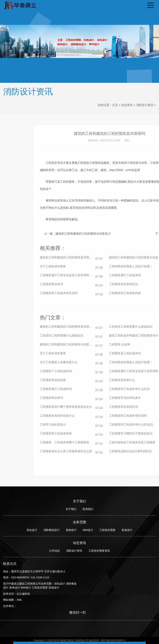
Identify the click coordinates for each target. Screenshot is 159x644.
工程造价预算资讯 (99, 551)
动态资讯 (127, 105)
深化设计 (32, 530)
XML (19, 600)
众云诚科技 (23, 594)
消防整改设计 (52, 530)
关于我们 (71, 509)
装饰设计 (71, 530)
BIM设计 (88, 530)
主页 (115, 105)
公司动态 (54, 551)
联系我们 (88, 509)
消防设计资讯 (145, 105)
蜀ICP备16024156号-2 (113, 640)
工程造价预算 (107, 530)
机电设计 (127, 530)
